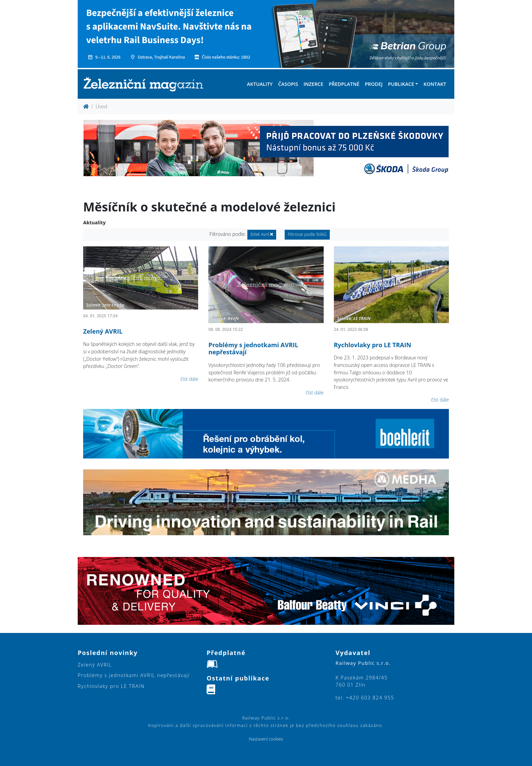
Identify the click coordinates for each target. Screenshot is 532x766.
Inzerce (313, 84)
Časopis (288, 84)
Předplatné (344, 84)
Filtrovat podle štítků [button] (307, 234)
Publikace (401, 84)
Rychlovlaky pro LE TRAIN (373, 345)
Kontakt (435, 84)
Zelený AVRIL (103, 331)
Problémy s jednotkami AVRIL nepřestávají (253, 349)
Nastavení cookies (266, 739)
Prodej (374, 84)
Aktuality (260, 84)
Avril (262, 234)
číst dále (189, 379)
